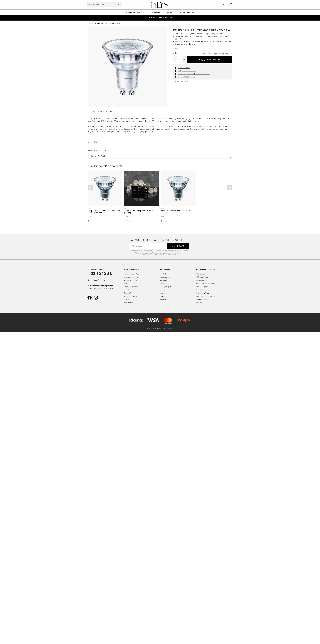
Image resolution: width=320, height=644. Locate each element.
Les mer (176, 48)
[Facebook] (90, 298)
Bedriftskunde (130, 290)
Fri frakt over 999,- (184, 68)
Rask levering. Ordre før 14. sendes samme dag (194, 74)
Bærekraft (128, 293)
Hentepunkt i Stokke (132, 287)
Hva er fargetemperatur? (206, 283)
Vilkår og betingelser (132, 277)
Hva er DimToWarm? (204, 293)
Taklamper (164, 280)
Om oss (127, 299)
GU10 (93, 23)
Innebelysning (166, 274)
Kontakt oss (129, 303)
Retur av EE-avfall (131, 296)
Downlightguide (203, 280)
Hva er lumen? (202, 290)
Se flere (163, 299)
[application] (145, 12)
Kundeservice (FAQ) (132, 274)
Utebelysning (165, 277)
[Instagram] (96, 298)
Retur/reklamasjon (131, 280)
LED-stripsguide (203, 277)
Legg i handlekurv (210, 59)
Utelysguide (201, 274)
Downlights (165, 283)
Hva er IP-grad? (202, 287)
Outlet (163, 296)
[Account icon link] (223, 5)
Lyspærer (164, 293)
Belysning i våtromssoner (206, 296)
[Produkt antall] (180, 59)
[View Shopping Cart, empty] (231, 5)
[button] (136, 12)
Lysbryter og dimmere (169, 290)
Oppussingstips (202, 299)
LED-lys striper (166, 287)
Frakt (126, 283)
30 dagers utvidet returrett (187, 71)
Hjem (89, 23)
